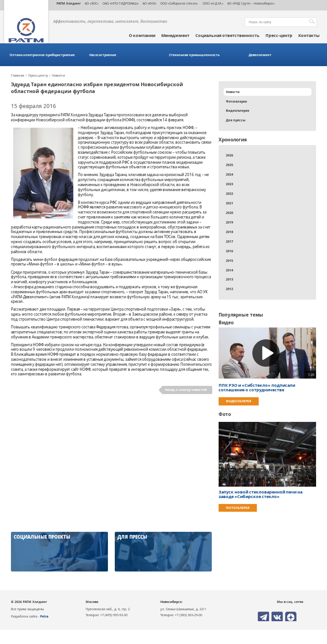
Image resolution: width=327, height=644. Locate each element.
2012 (230, 289)
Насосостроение (103, 55)
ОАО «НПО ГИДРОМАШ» (120, 3)
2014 (230, 270)
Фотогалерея (236, 101)
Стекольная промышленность (194, 55)
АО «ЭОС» (92, 3)
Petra (44, 616)
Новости (59, 76)
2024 (230, 174)
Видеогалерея (238, 110)
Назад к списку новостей (186, 390)
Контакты (309, 36)
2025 (230, 165)
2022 (230, 193)
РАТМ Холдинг (69, 3)
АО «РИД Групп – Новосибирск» (251, 3)
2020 (230, 213)
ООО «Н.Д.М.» (212, 3)
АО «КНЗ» (149, 3)
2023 (230, 184)
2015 (230, 260)
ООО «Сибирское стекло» (179, 3)
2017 (230, 241)
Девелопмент (260, 55)
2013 (230, 279)
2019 (230, 222)
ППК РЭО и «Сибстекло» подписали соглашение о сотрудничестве (257, 388)
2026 (230, 155)
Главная (18, 76)
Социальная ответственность (227, 36)
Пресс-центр (279, 36)
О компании (142, 36)
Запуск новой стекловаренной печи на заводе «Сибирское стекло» (261, 494)
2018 (230, 232)
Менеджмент (175, 36)
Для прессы (236, 120)
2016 (230, 251)
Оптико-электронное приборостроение (42, 55)
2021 (230, 203)
